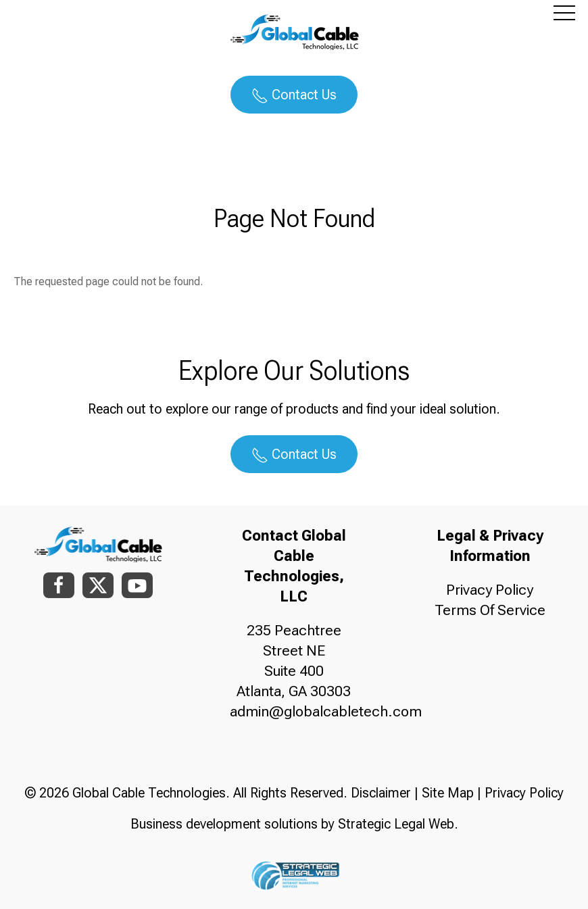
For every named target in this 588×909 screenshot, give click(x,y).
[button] (564, 13)
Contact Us (294, 95)
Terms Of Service (490, 610)
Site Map (448, 793)
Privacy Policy (490, 590)
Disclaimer (381, 793)
